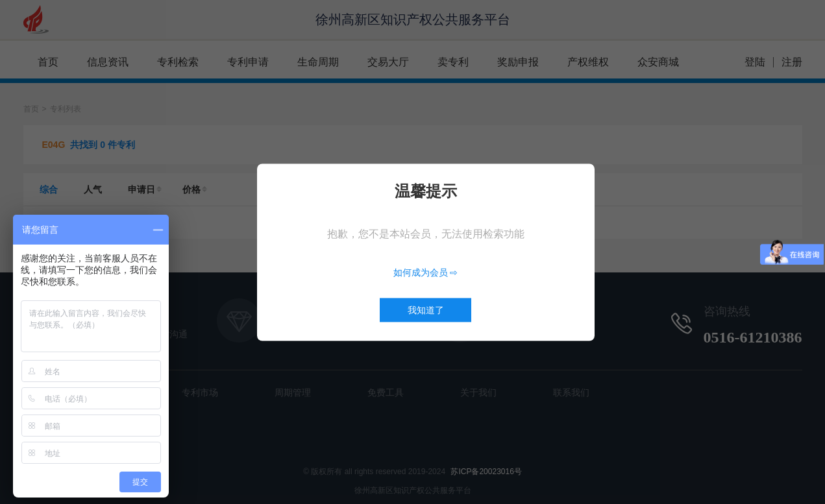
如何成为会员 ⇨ (426, 272)
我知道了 (426, 309)
